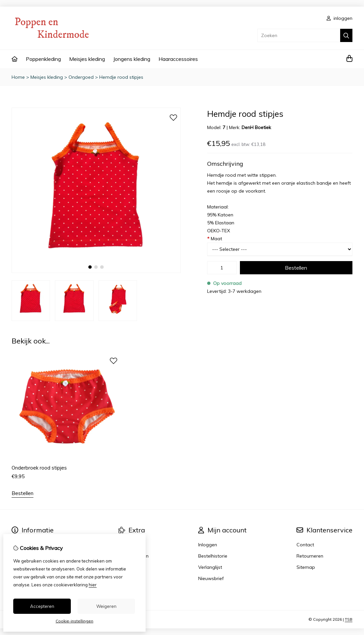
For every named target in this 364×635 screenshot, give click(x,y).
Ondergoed (81, 77)
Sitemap (306, 567)
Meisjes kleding (87, 59)
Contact (305, 545)
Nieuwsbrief (211, 578)
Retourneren (310, 556)
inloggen (340, 18)
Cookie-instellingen (74, 621)
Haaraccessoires (178, 59)
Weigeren (106, 606)
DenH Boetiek (256, 127)
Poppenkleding (43, 59)
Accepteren (42, 606)
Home (18, 77)
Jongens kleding (132, 59)
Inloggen (208, 545)
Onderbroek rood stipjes (39, 468)
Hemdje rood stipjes (121, 77)
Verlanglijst (210, 567)
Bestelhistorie (213, 556)
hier (93, 585)
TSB (349, 619)
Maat (215, 239)
